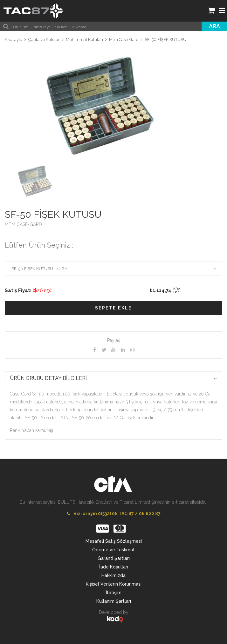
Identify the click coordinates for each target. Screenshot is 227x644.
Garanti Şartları (114, 558)
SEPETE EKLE (113, 308)
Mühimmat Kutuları (84, 40)
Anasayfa (14, 40)
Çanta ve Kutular (44, 40)
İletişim (114, 593)
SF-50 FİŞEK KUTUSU (165, 40)
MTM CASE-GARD (23, 224)
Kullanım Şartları (114, 601)
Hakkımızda (113, 575)
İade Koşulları (114, 567)
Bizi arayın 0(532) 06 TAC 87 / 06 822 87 (114, 514)
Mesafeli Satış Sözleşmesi (114, 541)
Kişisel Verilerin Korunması (114, 584)
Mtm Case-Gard (124, 40)
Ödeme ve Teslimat (113, 550)
